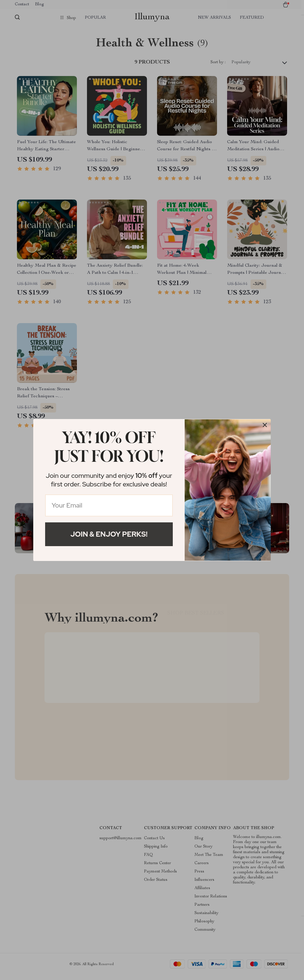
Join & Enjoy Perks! (109, 534)
